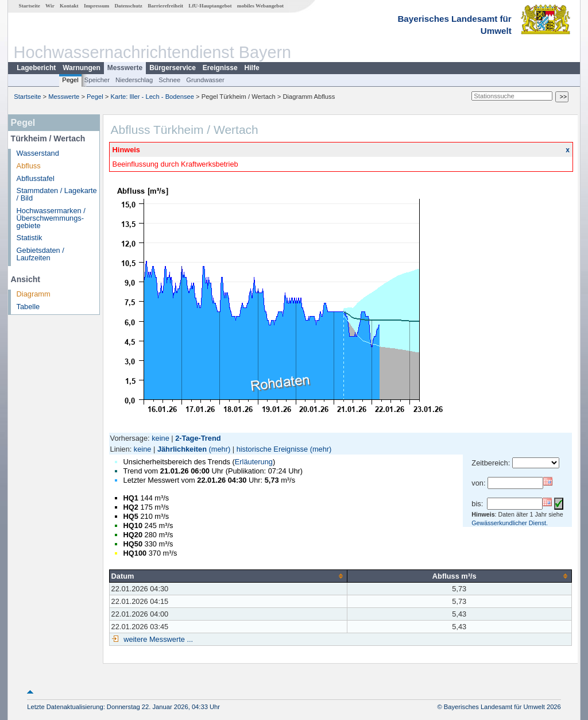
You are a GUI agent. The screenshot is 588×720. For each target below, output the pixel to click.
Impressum (96, 6)
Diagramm (34, 294)
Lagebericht (36, 68)
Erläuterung (254, 462)
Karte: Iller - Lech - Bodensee (153, 97)
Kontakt (69, 6)
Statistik (30, 238)
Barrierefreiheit (165, 6)
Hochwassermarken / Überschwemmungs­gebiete (51, 218)
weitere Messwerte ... (157, 639)
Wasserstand (38, 153)
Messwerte (125, 68)
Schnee (169, 80)
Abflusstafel (36, 178)
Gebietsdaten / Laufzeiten (40, 254)
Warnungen (82, 68)
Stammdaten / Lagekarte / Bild (57, 194)
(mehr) (220, 449)
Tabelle (28, 307)
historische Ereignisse (272, 449)
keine (160, 438)
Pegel (70, 80)
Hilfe (252, 68)
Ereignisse (220, 68)
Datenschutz (128, 6)
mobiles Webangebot (260, 6)
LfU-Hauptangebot (210, 6)
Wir (50, 6)
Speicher (97, 80)
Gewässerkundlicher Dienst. (510, 523)
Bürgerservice (173, 68)
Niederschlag (134, 80)
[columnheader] (228, 576)
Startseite (30, 6)
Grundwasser (205, 80)
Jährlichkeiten (182, 449)
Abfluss (29, 166)
